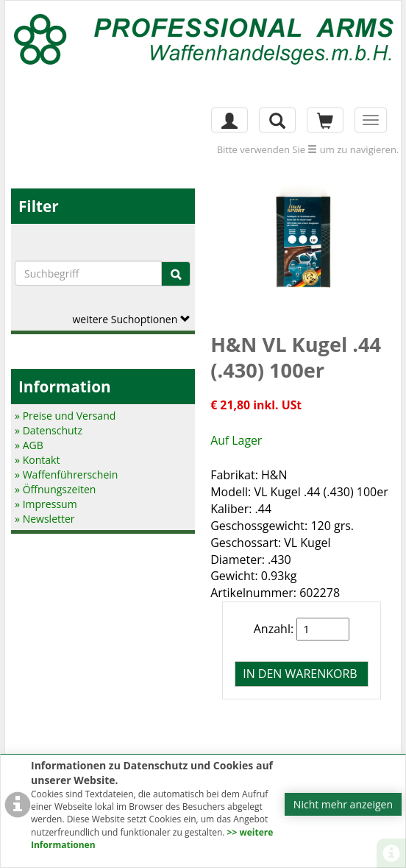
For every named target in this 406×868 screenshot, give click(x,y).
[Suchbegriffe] (88, 273)
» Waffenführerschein (66, 474)
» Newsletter (44, 519)
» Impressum (46, 504)
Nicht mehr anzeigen (343, 804)
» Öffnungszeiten (55, 489)
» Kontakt (37, 460)
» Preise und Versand (65, 416)
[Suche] (176, 274)
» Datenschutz (49, 430)
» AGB (29, 445)
